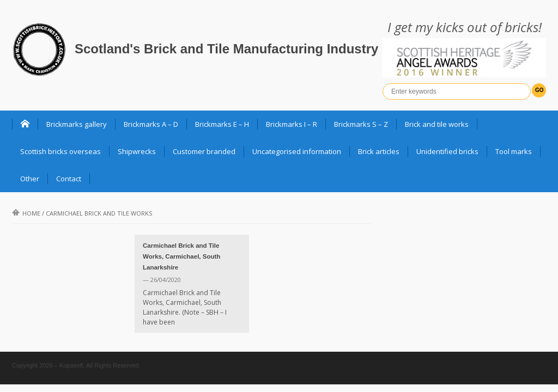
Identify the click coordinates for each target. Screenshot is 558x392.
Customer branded (204, 151)
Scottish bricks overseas (60, 151)
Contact (69, 179)
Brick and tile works (437, 124)
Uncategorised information (297, 151)
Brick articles (379, 151)
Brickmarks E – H (222, 124)
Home (26, 213)
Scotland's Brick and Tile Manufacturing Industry (226, 49)
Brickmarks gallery (77, 124)
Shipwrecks (137, 151)
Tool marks (514, 151)
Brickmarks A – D (151, 124)
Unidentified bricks (447, 151)
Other (30, 179)
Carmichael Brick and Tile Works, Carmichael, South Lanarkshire (181, 256)
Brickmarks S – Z (361, 124)
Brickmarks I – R (292, 124)
